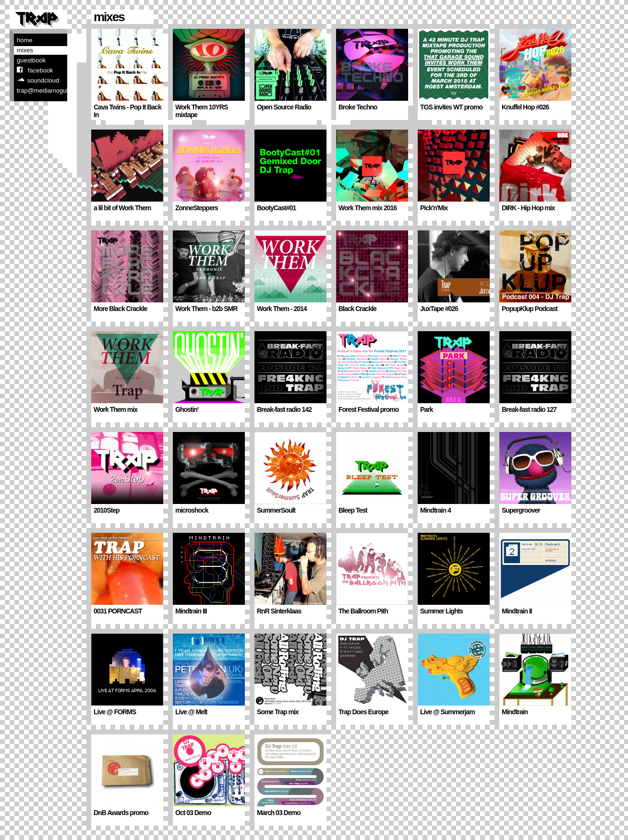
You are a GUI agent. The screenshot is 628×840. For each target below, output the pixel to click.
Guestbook (31, 60)
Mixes (25, 50)
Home (25, 40)
